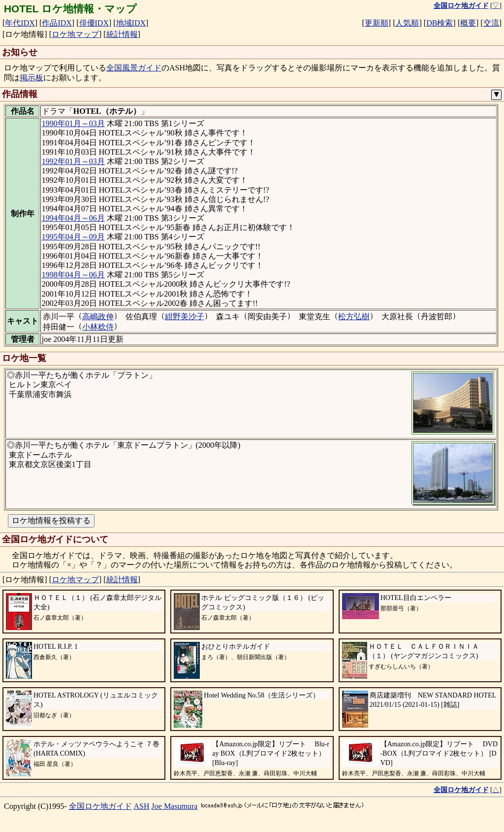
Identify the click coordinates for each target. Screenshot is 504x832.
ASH (142, 806)
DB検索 (440, 23)
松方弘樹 (354, 316)
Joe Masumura (175, 806)
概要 (468, 23)
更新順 (377, 23)
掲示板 (31, 78)
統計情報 (122, 34)
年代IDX (20, 23)
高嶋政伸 (98, 316)
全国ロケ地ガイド (100, 806)
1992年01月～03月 (73, 161)
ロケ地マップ (75, 34)
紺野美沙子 (185, 316)
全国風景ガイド (134, 68)
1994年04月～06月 (73, 218)
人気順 (407, 23)
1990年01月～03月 (73, 123)
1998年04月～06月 (73, 275)
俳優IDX (94, 23)
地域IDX (131, 23)
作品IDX (57, 23)
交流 (491, 23)
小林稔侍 (98, 327)
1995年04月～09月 (73, 237)
